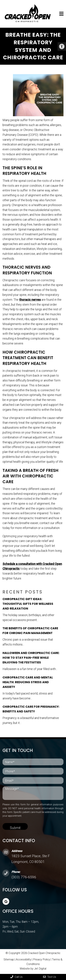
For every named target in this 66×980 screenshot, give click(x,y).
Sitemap (9, 959)
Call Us (16, 977)
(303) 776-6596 (24, 877)
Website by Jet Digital (33, 969)
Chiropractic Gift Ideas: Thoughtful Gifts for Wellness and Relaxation (28, 604)
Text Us (50, 977)
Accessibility (23, 959)
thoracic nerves (30, 300)
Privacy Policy (42, 959)
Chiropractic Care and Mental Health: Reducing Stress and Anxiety (28, 682)
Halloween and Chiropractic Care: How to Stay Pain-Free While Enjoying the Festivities (31, 658)
